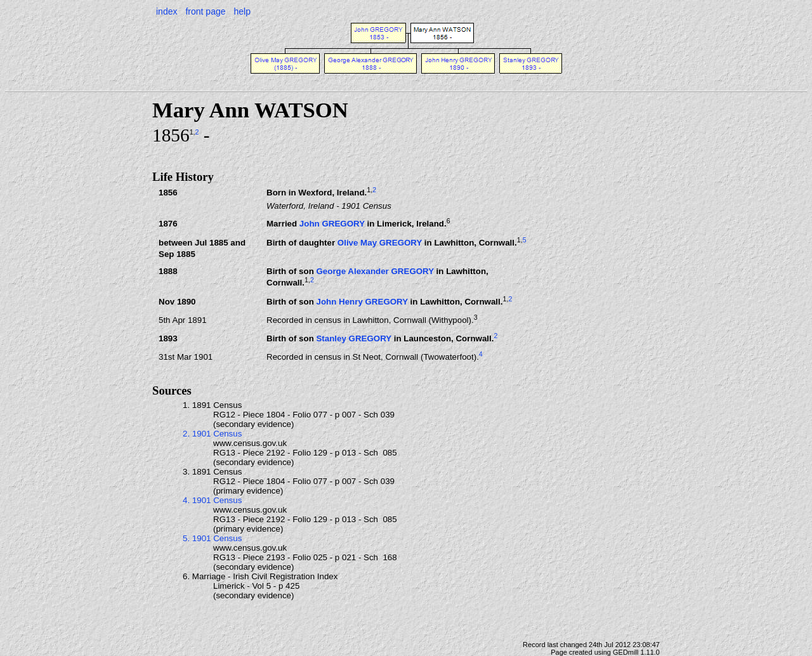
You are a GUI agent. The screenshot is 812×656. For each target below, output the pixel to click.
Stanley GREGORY (354, 338)
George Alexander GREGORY (375, 271)
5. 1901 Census (212, 538)
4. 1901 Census (212, 500)
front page (205, 11)
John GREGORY (332, 224)
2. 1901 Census (212, 434)
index (167, 11)
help (242, 11)
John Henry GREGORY (362, 302)
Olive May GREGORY (380, 243)
